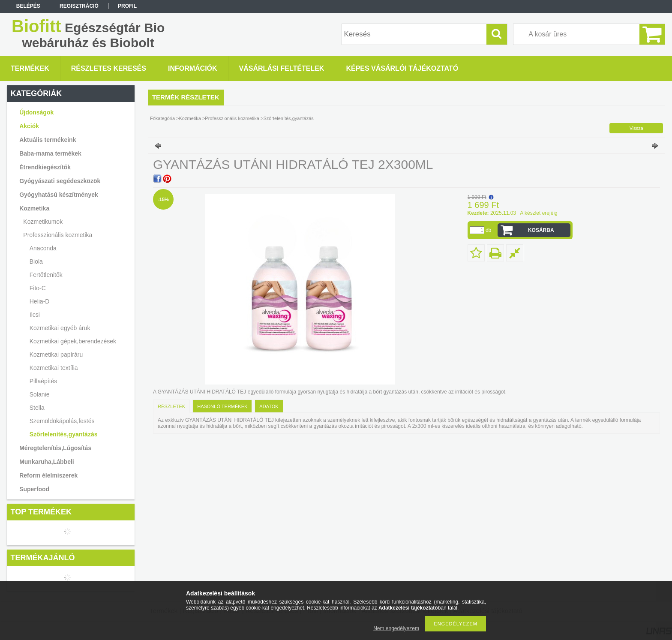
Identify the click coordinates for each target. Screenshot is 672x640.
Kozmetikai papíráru (56, 355)
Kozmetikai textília (54, 368)
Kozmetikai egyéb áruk (60, 328)
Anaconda (43, 248)
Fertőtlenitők (46, 275)
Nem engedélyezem (396, 628)
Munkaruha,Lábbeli (47, 462)
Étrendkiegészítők (45, 167)
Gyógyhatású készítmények (59, 195)
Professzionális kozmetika (58, 235)
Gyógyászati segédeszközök (60, 181)
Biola (36, 261)
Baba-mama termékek (50, 153)
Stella (37, 408)
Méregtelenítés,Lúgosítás (55, 448)
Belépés (28, 6)
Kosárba (541, 230)
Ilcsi (35, 315)
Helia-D (40, 301)
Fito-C (38, 288)
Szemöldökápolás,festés (62, 421)
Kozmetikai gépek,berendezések (73, 341)
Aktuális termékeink (48, 140)
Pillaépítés (43, 381)
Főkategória (162, 118)
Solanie (40, 394)
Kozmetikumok (43, 222)
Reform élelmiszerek (48, 475)
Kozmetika (34, 208)
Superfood (34, 489)
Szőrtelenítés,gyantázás (64, 434)
